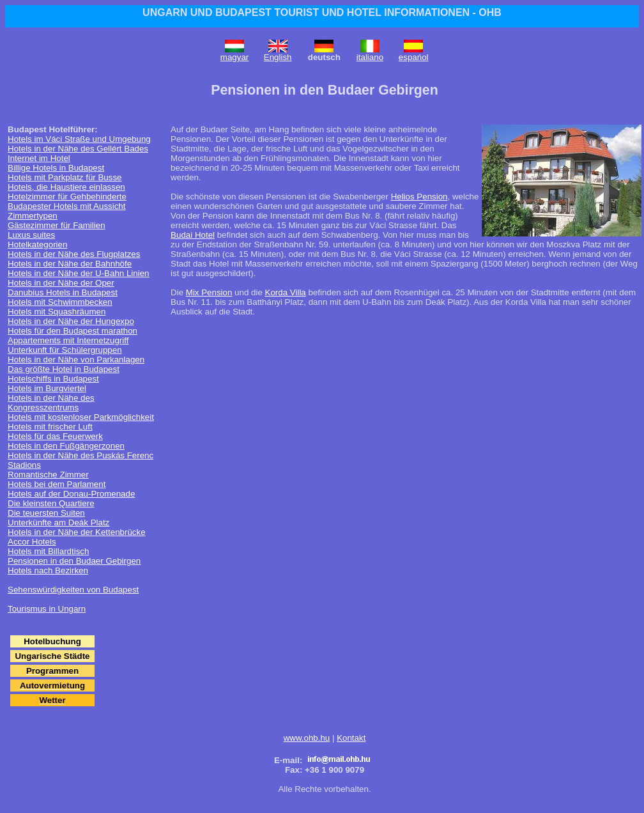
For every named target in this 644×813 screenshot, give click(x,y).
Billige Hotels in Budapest (56, 168)
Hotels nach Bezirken (48, 570)
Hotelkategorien (37, 244)
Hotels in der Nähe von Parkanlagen (76, 360)
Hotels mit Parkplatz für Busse (65, 177)
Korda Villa (286, 292)
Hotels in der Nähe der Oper (61, 283)
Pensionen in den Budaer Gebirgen (74, 561)
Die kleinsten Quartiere (51, 503)
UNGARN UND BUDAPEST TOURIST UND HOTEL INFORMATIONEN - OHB (322, 12)
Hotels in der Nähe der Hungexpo (71, 321)
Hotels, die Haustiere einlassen (66, 187)
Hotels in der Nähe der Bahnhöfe (70, 264)
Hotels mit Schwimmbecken (60, 302)
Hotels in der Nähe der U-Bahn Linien (79, 273)
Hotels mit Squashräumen (57, 312)
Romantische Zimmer (48, 475)
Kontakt (351, 738)
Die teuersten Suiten (46, 513)
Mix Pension (209, 292)
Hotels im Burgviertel (47, 388)
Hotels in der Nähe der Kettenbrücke (77, 532)
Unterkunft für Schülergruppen (65, 350)
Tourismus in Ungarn (47, 609)
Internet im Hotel (39, 158)
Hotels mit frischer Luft (50, 427)
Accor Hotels (32, 542)
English (278, 57)
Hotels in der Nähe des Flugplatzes (74, 254)
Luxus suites (31, 235)
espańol (414, 57)
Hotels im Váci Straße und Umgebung (79, 139)
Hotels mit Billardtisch (48, 551)
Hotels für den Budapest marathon (73, 331)
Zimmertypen (33, 216)
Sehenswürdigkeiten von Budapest (73, 590)
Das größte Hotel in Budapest (64, 369)
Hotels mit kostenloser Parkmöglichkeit (81, 417)
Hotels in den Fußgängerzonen (66, 446)
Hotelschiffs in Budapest (53, 379)
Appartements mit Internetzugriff (68, 340)
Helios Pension (419, 197)
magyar (234, 57)
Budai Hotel (193, 235)
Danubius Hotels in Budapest (63, 292)
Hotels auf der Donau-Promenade (71, 494)
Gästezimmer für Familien (57, 225)
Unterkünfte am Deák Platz (58, 523)
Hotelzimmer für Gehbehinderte (67, 197)
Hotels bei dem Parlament (57, 484)
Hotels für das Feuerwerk (55, 436)
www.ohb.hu (307, 738)
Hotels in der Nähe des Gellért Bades (78, 149)
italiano (370, 57)
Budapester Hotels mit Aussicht (66, 206)
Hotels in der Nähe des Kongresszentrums (51, 403)
